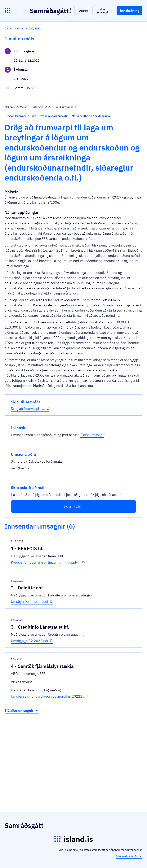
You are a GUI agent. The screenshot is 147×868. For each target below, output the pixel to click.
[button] (69, 11)
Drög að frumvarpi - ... (20, 134)
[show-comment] (99, 665)
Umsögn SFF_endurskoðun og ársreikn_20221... (69, 781)
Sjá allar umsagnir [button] (58, 797)
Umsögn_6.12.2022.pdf (65, 732)
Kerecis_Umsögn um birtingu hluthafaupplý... (69, 645)
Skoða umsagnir (125, 78)
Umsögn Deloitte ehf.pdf (65, 686)
